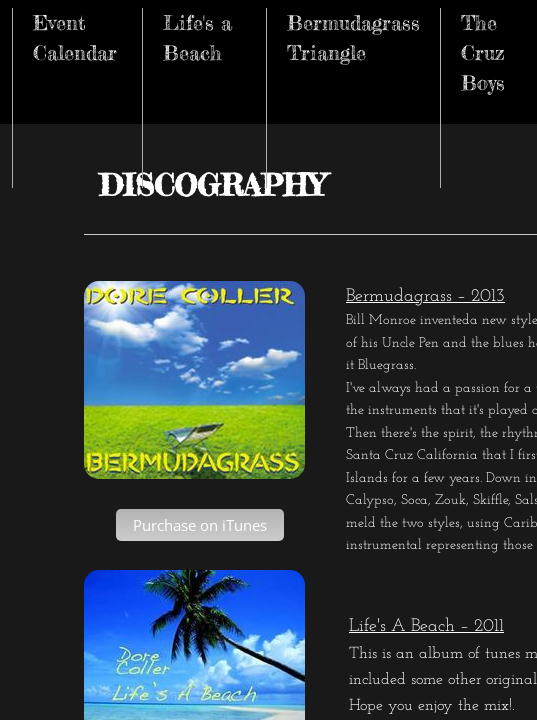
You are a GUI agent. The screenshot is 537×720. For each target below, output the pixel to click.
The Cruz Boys (483, 52)
